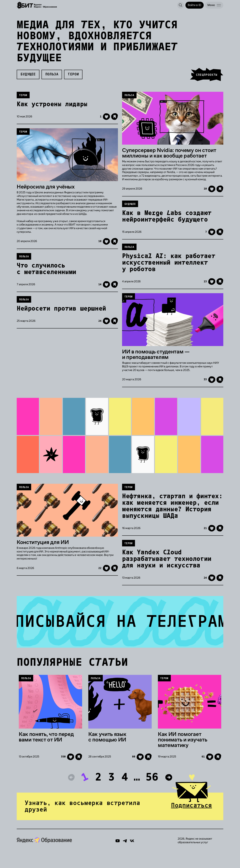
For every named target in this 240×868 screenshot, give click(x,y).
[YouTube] (118, 858)
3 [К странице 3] (111, 793)
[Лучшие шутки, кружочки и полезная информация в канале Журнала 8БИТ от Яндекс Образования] (120, 632)
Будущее (28, 78)
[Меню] (214, 5)
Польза (52, 78)
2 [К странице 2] (98, 793)
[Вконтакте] (132, 858)
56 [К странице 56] (152, 793)
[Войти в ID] (195, 5)
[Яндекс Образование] (37, 5)
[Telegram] (125, 858)
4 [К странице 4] (125, 793)
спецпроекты (207, 78)
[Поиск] (181, 5)
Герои (73, 78)
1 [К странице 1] (85, 792)
